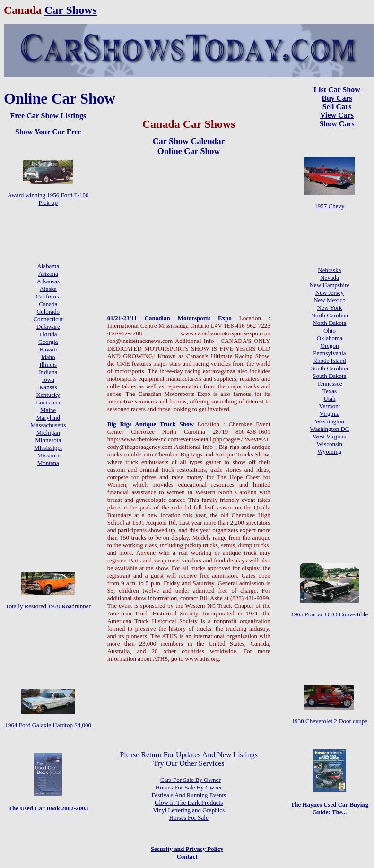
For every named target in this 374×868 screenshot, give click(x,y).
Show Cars (337, 124)
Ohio (330, 330)
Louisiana (48, 402)
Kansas (48, 387)
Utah (329, 399)
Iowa (48, 380)
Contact (187, 856)
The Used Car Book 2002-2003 (48, 808)
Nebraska (329, 270)
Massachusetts (48, 425)
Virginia (330, 414)
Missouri (48, 455)
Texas (330, 391)
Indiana (48, 372)
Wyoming (329, 452)
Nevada (330, 277)
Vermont (330, 406)
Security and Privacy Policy (187, 849)
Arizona (48, 274)
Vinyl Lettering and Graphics (189, 810)
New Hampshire (329, 285)
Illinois (48, 364)
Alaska (48, 289)
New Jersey (330, 293)
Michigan (48, 433)
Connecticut (48, 319)
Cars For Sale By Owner (191, 780)
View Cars (337, 115)
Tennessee (329, 383)
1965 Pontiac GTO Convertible (330, 614)
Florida (48, 334)
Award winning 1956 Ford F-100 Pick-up (48, 199)
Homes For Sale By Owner (189, 787)
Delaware (48, 327)
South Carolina (330, 368)
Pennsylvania (329, 353)
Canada (48, 304)
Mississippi (48, 448)
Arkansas (48, 281)
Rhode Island (329, 361)
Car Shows (71, 10)
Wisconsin (330, 444)
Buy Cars (337, 98)
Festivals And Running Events (189, 795)
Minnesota (48, 440)
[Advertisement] (189, 216)
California (48, 296)
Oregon (329, 346)
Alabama (48, 266)
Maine (48, 410)
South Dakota (329, 376)
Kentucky (48, 395)
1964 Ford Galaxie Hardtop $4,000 (48, 725)
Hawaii (48, 349)
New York (330, 308)
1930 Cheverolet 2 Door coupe (330, 721)
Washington (330, 421)
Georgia (48, 342)
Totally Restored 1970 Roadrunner (48, 606)
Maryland (48, 417)
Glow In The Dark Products (189, 802)
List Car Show (337, 90)
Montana (48, 463)
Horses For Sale (189, 818)
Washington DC (329, 429)
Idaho (48, 357)
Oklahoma (330, 338)
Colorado (48, 311)
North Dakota (329, 323)
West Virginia (329, 436)
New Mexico (330, 300)
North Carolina (330, 315)
